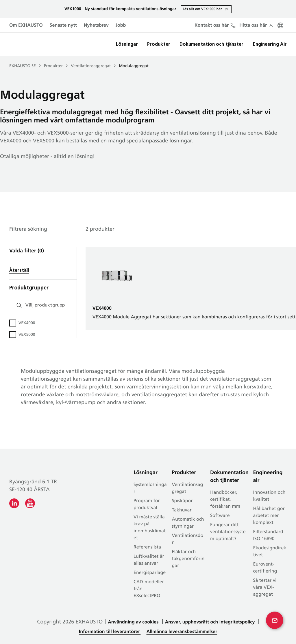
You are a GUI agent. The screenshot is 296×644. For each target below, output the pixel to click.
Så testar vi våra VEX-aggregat (265, 588)
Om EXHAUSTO (26, 25)
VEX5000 (27, 335)
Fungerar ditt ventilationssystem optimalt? (228, 532)
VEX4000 (27, 323)
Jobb (121, 25)
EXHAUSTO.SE (23, 66)
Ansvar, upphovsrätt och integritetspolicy (210, 622)
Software (220, 516)
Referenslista (147, 547)
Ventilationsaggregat (91, 66)
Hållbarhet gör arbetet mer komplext (269, 516)
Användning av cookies (133, 622)
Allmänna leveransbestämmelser (182, 632)
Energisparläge (150, 573)
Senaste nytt (63, 25)
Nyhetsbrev (96, 25)
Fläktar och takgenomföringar (188, 559)
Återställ (19, 271)
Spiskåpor (182, 501)
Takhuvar (182, 510)
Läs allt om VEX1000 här (202, 9)
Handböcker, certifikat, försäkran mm (225, 500)
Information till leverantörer (109, 632)
